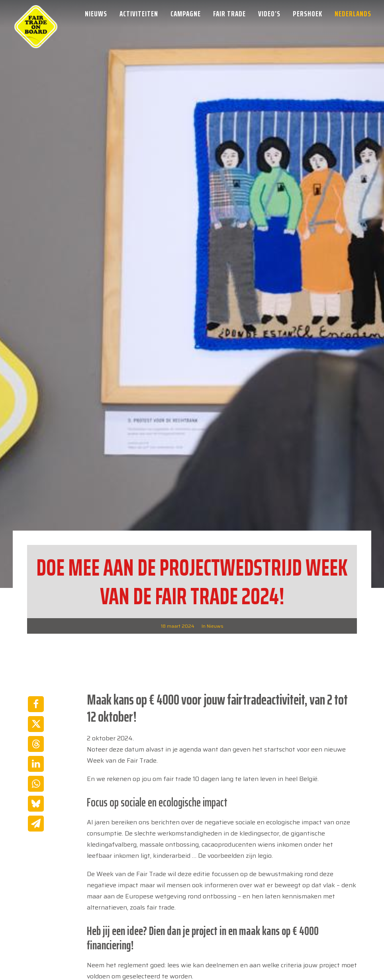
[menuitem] (99, 14)
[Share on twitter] (36, 636)
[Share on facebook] (36, 616)
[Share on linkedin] (36, 676)
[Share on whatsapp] (36, 696)
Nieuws (96, 14)
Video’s (269, 14)
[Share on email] (36, 736)
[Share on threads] (36, 656)
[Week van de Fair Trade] (36, 14)
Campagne (186, 14)
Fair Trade (229, 14)
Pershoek (308, 14)
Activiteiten (139, 14)
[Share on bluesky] (36, 716)
